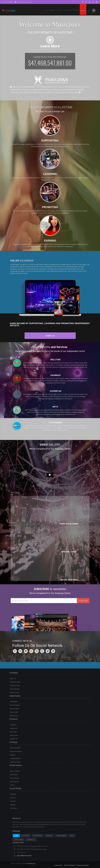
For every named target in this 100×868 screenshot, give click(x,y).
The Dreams (14, 702)
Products (26, 836)
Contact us (31, 840)
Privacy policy (58, 865)
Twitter (13, 798)
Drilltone (13, 732)
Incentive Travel (15, 762)
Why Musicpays (15, 689)
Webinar (13, 755)
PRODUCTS (60, 10)
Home (47, 10)
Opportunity (69, 10)
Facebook (13, 794)
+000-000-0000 (7, 2)
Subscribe (83, 601)
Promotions (14, 712)
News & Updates (15, 771)
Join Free (83, 10)
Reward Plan (14, 716)
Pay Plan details (15, 705)
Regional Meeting (16, 751)
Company (53, 10)
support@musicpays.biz (23, 2)
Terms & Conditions (70, 865)
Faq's (72, 836)
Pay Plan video (15, 709)
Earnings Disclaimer (83, 865)
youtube (13, 801)
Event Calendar (15, 748)
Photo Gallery (15, 778)
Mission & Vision (15, 682)
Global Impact (61, 836)
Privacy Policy (15, 693)
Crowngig (13, 725)
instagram (13, 808)
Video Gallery (14, 782)
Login (88, 10)
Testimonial (14, 775)
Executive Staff (15, 686)
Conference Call (15, 759)
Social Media (19, 840)
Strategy (49, 836)
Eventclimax (14, 735)
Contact (77, 10)
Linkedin (13, 805)
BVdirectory (14, 739)
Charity (12, 785)
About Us (13, 679)
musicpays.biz (31, 864)
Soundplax (13, 728)
